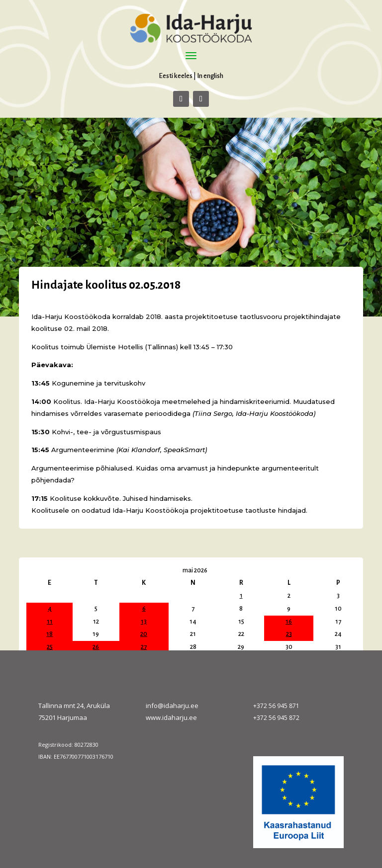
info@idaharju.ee (172, 706)
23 (289, 634)
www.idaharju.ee (171, 717)
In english (210, 76)
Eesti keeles (176, 76)
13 (144, 622)
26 (96, 647)
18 (49, 634)
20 (144, 634)
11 (50, 622)
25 (50, 647)
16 (289, 622)
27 (144, 647)
